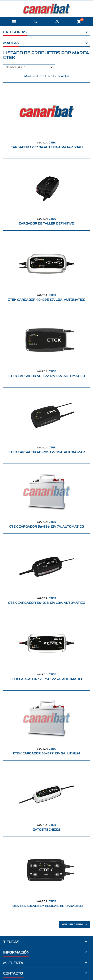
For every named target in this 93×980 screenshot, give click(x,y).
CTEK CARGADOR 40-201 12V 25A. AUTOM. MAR (47, 452)
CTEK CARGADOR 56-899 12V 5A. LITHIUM (46, 753)
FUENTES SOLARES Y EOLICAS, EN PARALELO (46, 906)
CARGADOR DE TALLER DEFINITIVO (46, 224)
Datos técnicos (46, 830)
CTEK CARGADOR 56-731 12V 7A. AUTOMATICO (46, 679)
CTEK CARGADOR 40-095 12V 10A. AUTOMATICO (46, 300)
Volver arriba (75, 925)
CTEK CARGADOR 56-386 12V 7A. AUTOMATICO (46, 527)
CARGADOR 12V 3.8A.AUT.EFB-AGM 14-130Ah (47, 147)
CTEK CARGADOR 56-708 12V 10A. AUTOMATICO (47, 603)
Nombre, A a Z (30, 67)
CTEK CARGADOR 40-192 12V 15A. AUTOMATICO (47, 376)
